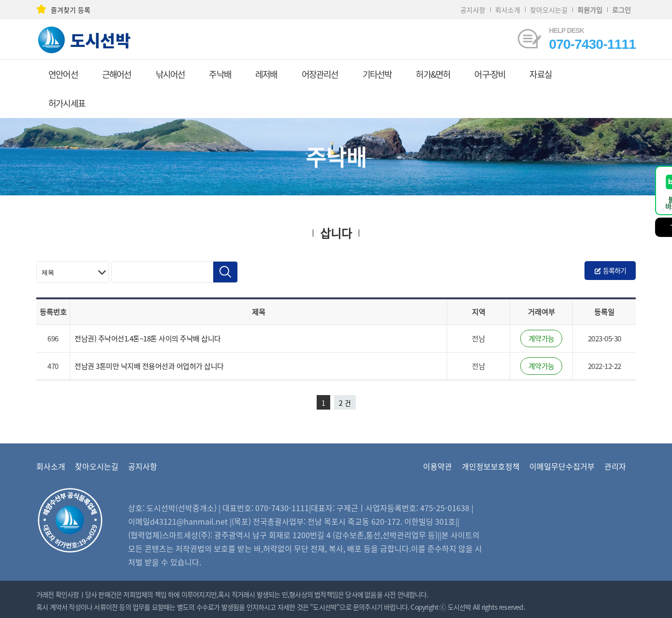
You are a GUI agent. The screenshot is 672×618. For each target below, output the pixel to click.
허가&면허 (433, 74)
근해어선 (117, 74)
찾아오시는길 (549, 10)
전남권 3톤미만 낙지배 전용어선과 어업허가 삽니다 (149, 366)
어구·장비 (490, 74)
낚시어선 (170, 74)
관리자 (615, 466)
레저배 (266, 74)
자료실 (541, 74)
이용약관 (438, 466)
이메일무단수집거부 (562, 466)
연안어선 (63, 74)
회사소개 (508, 10)
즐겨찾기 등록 (63, 10)
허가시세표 (67, 103)
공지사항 (473, 10)
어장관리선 (320, 74)
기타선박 (377, 74)
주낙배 (220, 74)
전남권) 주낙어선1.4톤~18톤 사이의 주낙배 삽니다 (148, 338)
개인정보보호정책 (491, 466)
